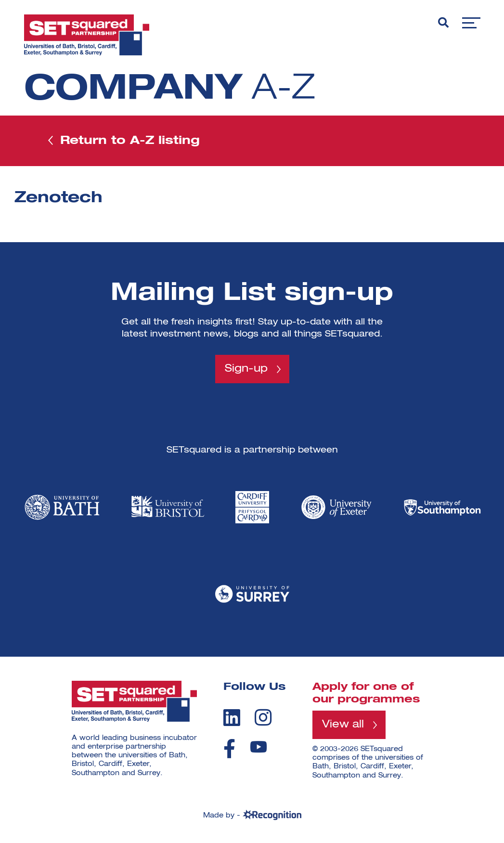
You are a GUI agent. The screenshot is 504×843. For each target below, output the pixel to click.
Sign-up (246, 369)
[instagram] (263, 717)
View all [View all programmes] (343, 725)
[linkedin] (232, 717)
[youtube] (258, 747)
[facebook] (229, 749)
